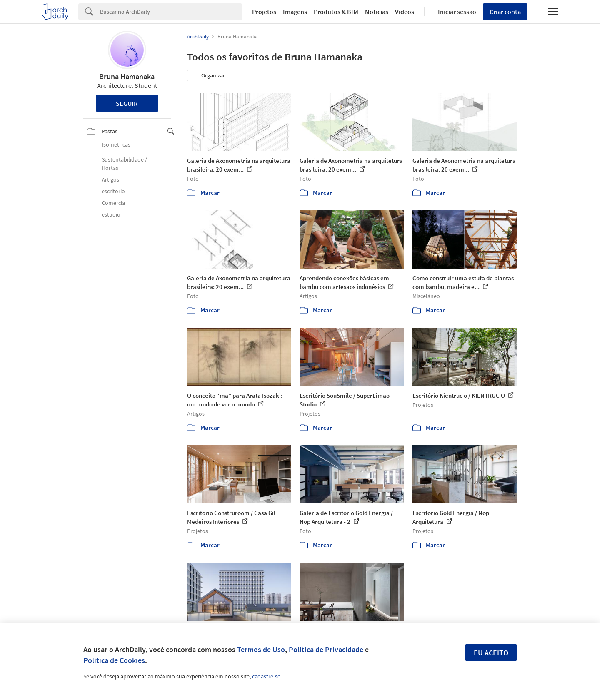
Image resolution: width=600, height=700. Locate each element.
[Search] (171, 12)
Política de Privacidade (326, 649)
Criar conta (505, 12)
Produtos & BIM (336, 12)
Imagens (295, 12)
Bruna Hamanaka (127, 76)
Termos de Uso (261, 649)
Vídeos (405, 12)
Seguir (127, 103)
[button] (209, 76)
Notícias (377, 12)
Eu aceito (491, 653)
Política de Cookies (114, 660)
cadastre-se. (267, 676)
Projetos (264, 12)
